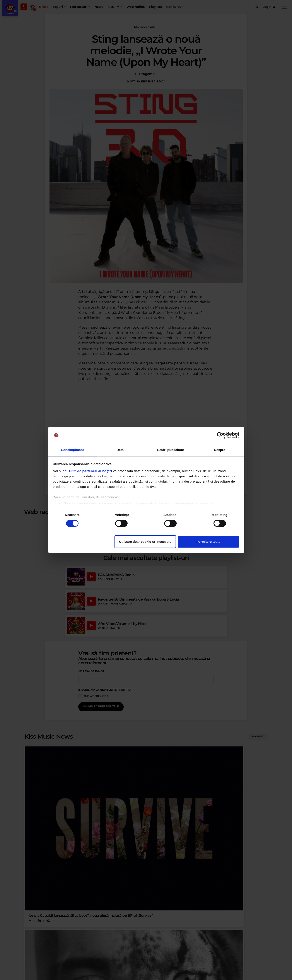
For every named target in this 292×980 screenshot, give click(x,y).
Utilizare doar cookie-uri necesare (145, 542)
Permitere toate (208, 542)
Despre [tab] (219, 450)
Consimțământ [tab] (72, 450)
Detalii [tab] (121, 450)
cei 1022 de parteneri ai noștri (87, 471)
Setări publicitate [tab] (171, 450)
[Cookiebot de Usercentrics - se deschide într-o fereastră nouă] (220, 435)
